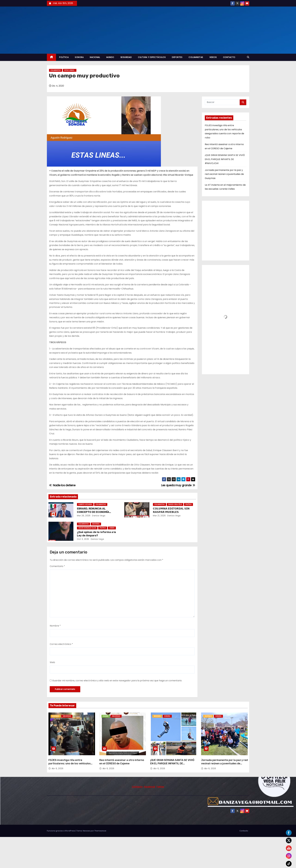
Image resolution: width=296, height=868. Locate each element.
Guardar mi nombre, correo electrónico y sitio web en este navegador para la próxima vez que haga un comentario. (117, 681)
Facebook (149, 787)
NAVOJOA (157, 716)
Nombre (55, 626)
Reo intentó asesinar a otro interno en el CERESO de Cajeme (122, 762)
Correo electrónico (61, 644)
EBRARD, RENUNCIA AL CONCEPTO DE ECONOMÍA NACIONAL (93, 512)
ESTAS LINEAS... (70, 70)
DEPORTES (177, 57)
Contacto (244, 831)
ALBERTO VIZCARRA (85, 504)
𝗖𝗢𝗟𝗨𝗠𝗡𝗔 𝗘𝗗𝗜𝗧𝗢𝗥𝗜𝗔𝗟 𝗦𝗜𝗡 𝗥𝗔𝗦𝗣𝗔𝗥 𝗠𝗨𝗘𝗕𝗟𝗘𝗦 (171, 510)
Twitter (160, 787)
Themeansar (100, 831)
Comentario (57, 566)
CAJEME (106, 716)
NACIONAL (95, 57)
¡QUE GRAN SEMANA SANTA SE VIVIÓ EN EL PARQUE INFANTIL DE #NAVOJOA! (225, 159)
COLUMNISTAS (196, 57)
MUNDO (110, 57)
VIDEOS (213, 57)
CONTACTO (229, 57)
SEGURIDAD (126, 57)
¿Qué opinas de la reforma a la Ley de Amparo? (96, 534)
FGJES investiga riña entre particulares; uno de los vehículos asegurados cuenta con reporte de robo (70, 765)
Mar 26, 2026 (84, 516)
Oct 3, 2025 (83, 539)
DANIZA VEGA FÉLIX (175, 504)
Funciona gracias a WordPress (61, 831)
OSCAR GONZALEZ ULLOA (87, 528)
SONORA (79, 57)
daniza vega (98, 516)
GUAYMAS (56, 716)
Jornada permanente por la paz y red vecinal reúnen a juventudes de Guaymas (224, 174)
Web (52, 662)
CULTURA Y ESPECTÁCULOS (152, 57)
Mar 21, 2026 (159, 516)
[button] (248, 57)
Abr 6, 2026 (58, 768)
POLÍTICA (64, 57)
